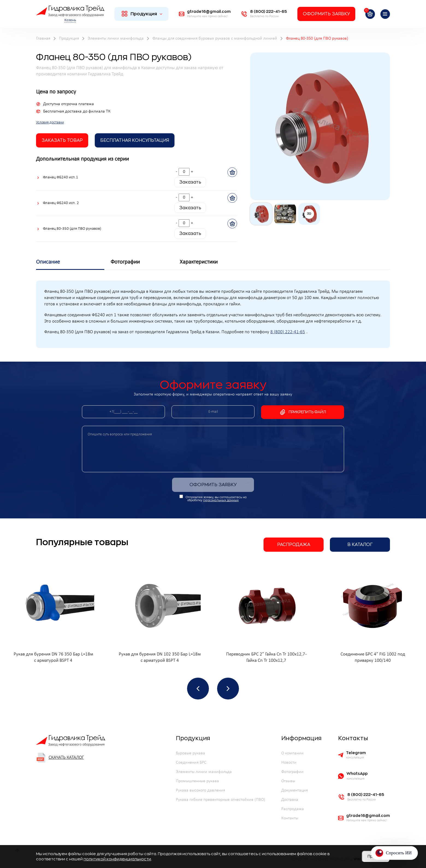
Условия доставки (50, 122)
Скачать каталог (60, 758)
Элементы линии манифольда (204, 772)
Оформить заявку (326, 14)
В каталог (360, 545)
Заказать (190, 182)
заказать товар (62, 140)
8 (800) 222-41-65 (288, 332)
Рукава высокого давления (200, 790)
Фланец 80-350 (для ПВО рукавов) (72, 229)
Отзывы (288, 781)
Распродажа (294, 545)
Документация (295, 790)
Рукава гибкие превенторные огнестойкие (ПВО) (221, 800)
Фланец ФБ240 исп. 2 (61, 203)
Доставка (290, 800)
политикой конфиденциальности (117, 859)
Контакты (290, 818)
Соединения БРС (191, 763)
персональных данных (221, 500)
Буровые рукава (190, 753)
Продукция (142, 14)
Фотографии (292, 772)
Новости (289, 763)
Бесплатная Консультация (135, 140)
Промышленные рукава (197, 781)
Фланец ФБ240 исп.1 (60, 177)
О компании (292, 753)
